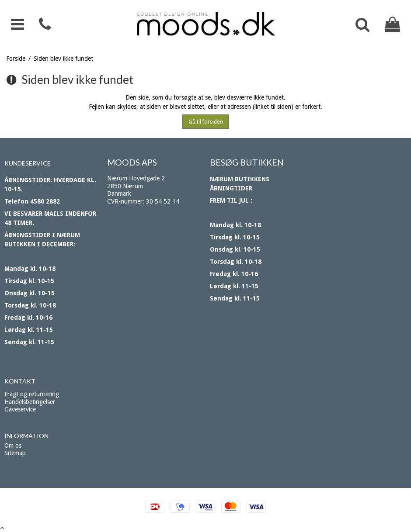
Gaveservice (20, 409)
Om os (13, 446)
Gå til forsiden (206, 122)
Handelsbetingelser (30, 402)
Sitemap (15, 453)
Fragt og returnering (32, 394)
